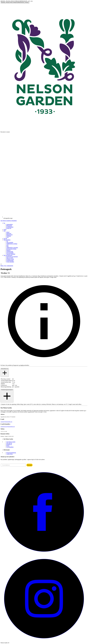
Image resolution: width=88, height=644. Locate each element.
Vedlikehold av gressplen (12, 248)
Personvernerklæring (11, 453)
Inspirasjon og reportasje (12, 257)
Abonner (30, 465)
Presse (8, 446)
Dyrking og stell (10, 259)
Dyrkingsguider (10, 260)
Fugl (7, 246)
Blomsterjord (9, 235)
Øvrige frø (9, 228)
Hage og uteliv (10, 258)
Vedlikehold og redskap (12, 244)
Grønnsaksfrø (9, 224)
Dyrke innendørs (10, 262)
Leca (7, 237)
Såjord (8, 232)
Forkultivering (10, 251)
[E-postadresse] (13, 465)
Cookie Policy (10, 454)
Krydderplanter (10, 227)
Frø (7, 241)
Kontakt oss (9, 444)
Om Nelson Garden (5, 221)
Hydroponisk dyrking (11, 249)
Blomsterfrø (9, 226)
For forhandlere (13, 221)
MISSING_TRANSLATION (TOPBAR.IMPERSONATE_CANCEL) (15, 3)
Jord (7, 245)
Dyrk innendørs (10, 253)
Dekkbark (9, 236)
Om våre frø (9, 443)
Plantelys (8, 250)
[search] (1, 264)
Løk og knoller (10, 242)
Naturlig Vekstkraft (11, 254)
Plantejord (9, 233)
